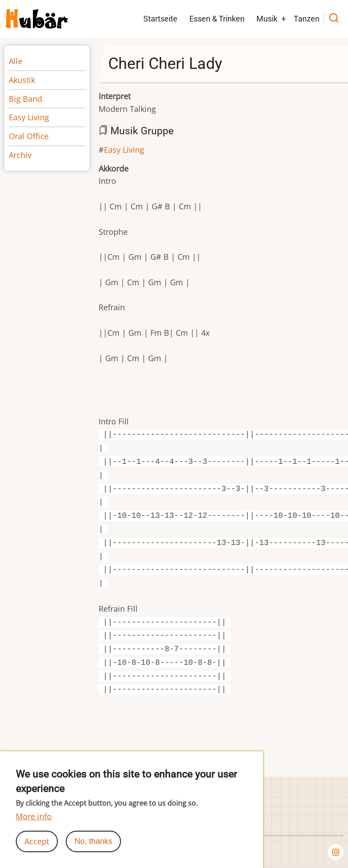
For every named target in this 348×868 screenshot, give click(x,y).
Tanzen (307, 19)
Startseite (160, 19)
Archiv (20, 155)
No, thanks (93, 851)
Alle (16, 61)
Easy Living (124, 150)
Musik (267, 19)
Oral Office (29, 136)
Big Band (25, 99)
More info (34, 826)
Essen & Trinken (217, 19)
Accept (37, 851)
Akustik (22, 80)
